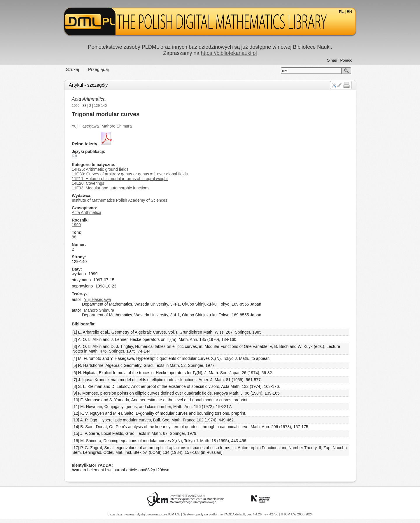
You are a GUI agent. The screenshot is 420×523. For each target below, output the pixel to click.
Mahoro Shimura (117, 126)
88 (84, 106)
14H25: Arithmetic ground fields (100, 169)
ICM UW (175, 514)
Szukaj (72, 69)
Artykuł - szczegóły (88, 85)
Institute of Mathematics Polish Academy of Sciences (120, 200)
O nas (332, 60)
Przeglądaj (98, 69)
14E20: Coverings (88, 183)
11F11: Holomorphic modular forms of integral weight (120, 179)
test (285, 71)
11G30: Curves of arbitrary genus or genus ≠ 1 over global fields (130, 174)
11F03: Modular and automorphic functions (111, 188)
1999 (76, 106)
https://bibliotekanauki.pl (229, 53)
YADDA (230, 514)
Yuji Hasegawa (85, 126)
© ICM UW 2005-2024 (297, 514)
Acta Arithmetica (89, 99)
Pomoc (346, 60)
